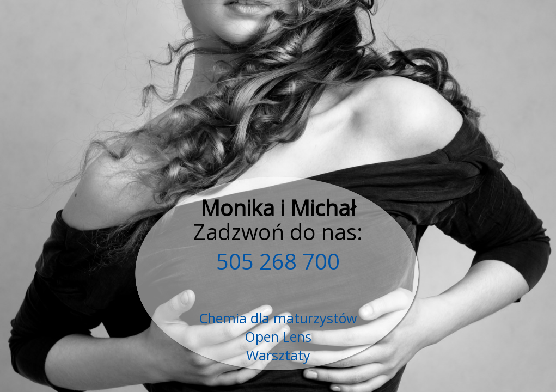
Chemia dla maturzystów (278, 318)
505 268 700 (278, 261)
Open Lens (278, 336)
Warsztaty (278, 355)
